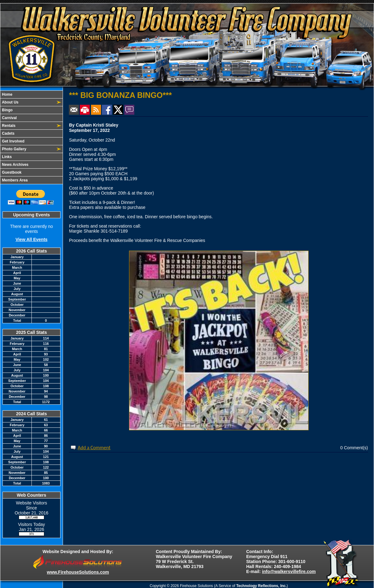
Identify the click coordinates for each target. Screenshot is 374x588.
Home (7, 94)
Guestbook (11, 172)
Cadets (8, 133)
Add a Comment (94, 448)
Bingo (7, 110)
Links (6, 157)
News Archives (15, 165)
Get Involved (13, 141)
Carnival (9, 118)
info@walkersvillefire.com (289, 571)
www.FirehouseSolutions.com (78, 572)
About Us (10, 102)
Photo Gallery (14, 149)
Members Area (14, 180)
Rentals (8, 126)
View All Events (32, 239)
